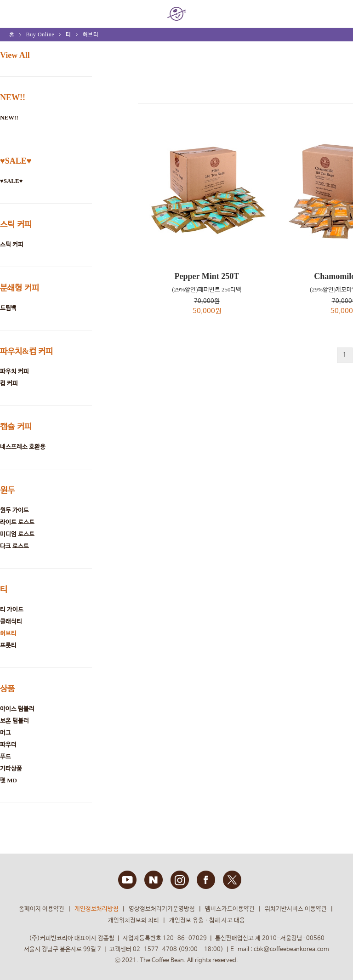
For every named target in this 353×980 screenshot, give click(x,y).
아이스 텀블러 (17, 709)
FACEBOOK (206, 880)
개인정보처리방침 (97, 909)
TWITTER (232, 880)
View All (15, 55)
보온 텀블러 (14, 721)
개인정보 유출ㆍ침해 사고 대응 (207, 920)
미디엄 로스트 (17, 534)
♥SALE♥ (16, 161)
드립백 (8, 308)
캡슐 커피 (16, 427)
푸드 (6, 756)
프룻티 (8, 645)
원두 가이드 (14, 510)
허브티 (91, 34)
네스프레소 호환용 (23, 447)
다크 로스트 (14, 546)
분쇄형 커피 (20, 288)
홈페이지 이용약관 (42, 909)
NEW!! (13, 97)
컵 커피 (9, 383)
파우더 (8, 744)
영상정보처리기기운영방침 (162, 909)
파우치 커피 (14, 371)
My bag (336, 10)
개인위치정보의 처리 (134, 920)
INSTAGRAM (180, 880)
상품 (7, 689)
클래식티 (11, 621)
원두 (7, 490)
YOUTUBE (127, 880)
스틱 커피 (16, 224)
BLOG (154, 880)
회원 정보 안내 (312, 14)
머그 (6, 732)
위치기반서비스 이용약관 (296, 909)
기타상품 (11, 768)
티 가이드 (12, 609)
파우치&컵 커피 (27, 351)
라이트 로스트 (17, 522)
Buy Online (40, 34)
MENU (14, 14)
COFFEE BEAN (176, 14)
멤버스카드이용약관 (230, 909)
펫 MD (9, 780)
